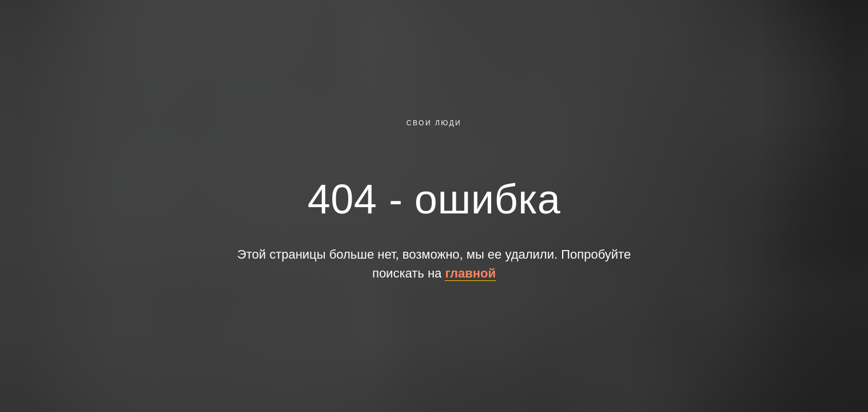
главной (470, 273)
